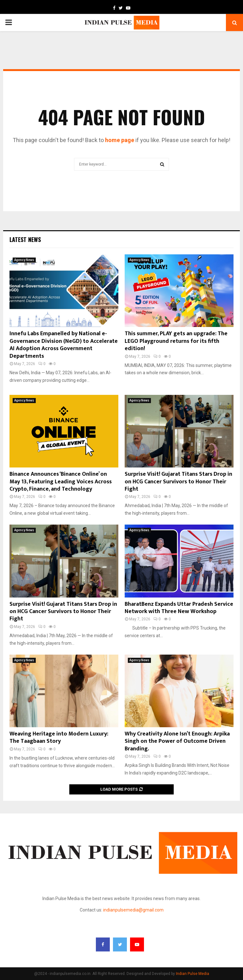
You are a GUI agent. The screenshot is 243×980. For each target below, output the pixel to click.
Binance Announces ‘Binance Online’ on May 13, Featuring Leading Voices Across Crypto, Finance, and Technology (61, 482)
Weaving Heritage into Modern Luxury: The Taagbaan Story (59, 738)
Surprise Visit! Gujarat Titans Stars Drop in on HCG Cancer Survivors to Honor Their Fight (178, 482)
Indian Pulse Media (193, 974)
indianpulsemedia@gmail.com (133, 910)
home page (120, 140)
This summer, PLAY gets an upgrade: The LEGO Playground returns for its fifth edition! (176, 341)
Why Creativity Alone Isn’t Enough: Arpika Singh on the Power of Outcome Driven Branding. (177, 741)
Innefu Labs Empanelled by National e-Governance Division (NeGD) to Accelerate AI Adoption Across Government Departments (64, 345)
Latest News (25, 239)
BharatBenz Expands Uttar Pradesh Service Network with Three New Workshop (179, 608)
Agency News (24, 260)
